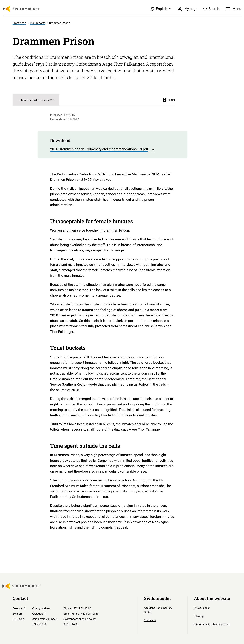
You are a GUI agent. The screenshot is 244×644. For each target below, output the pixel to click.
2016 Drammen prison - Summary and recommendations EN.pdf (103, 149)
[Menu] (234, 9)
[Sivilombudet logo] (21, 9)
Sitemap (199, 616)
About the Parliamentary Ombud (158, 610)
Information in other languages (212, 625)
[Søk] (211, 9)
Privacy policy (202, 608)
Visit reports (38, 23)
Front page (19, 23)
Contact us (150, 620)
